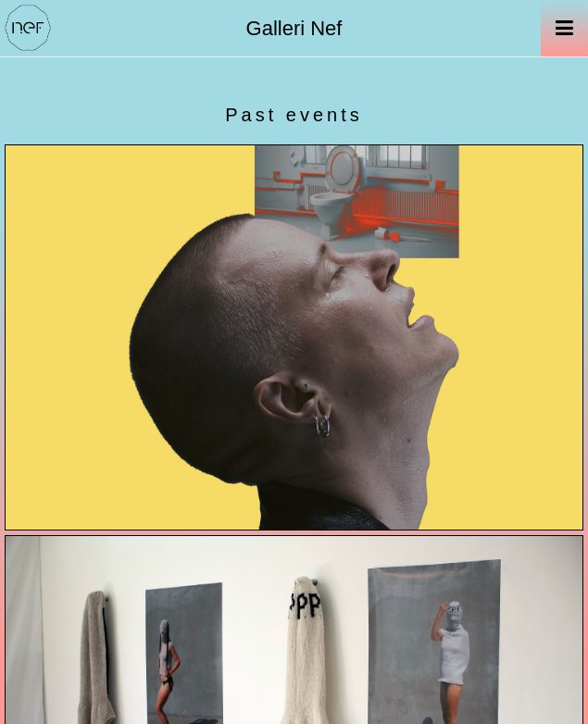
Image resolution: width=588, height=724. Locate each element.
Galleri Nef (294, 28)
